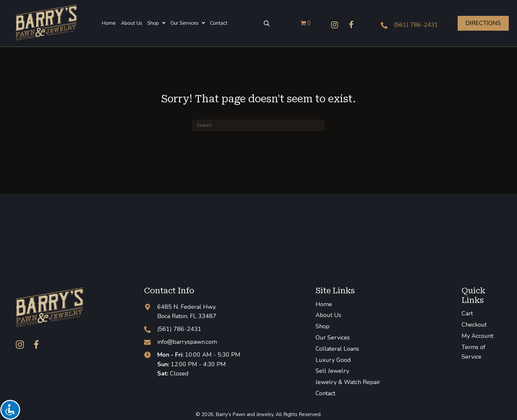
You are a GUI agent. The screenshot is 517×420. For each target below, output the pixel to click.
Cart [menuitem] (467, 313)
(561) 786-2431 (416, 25)
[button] (335, 25)
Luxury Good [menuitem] (333, 360)
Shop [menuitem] (322, 326)
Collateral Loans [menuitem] (337, 349)
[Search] (258, 125)
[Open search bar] (267, 23)
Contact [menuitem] (325, 393)
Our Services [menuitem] (333, 338)
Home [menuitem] (324, 304)
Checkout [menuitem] (474, 325)
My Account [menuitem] (477, 336)
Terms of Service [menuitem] (473, 352)
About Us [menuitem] (328, 315)
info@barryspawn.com (187, 342)
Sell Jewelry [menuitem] (332, 371)
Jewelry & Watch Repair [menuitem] (348, 382)
